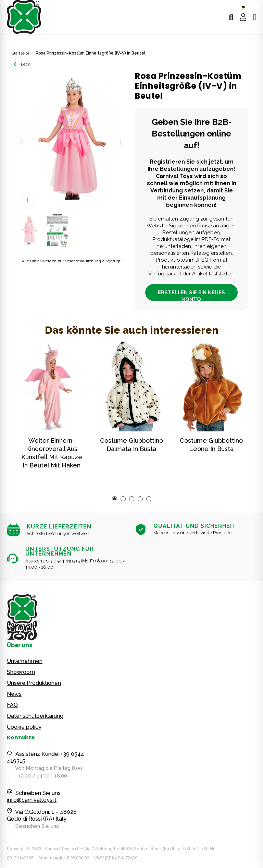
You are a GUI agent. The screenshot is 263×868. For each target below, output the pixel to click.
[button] (22, 142)
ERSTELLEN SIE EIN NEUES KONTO (191, 295)
